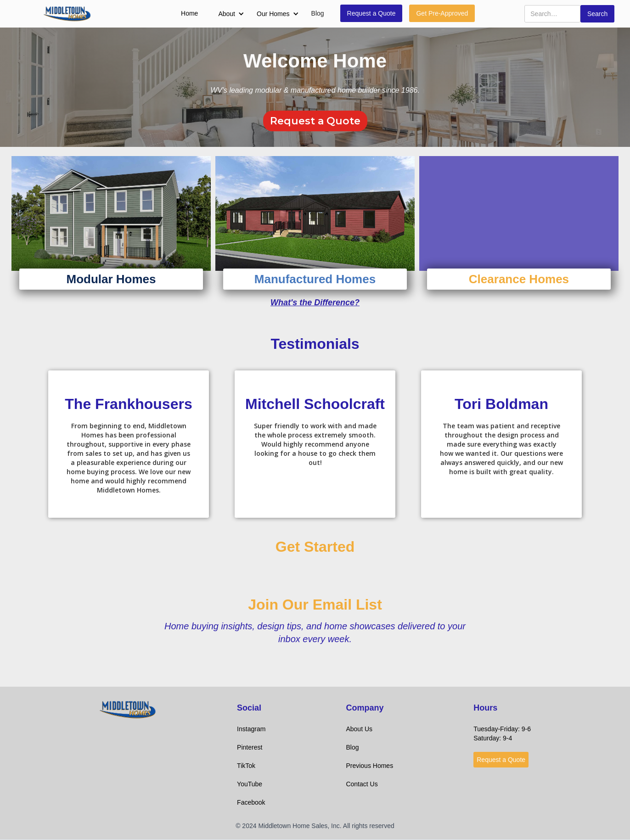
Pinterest (250, 747)
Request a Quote (371, 13)
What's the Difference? (315, 302)
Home (189, 13)
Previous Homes (369, 766)
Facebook (251, 802)
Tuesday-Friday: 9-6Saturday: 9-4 (502, 734)
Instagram (251, 729)
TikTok (246, 766)
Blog (318, 13)
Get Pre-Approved (442, 13)
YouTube (250, 784)
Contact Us (362, 784)
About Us (359, 729)
